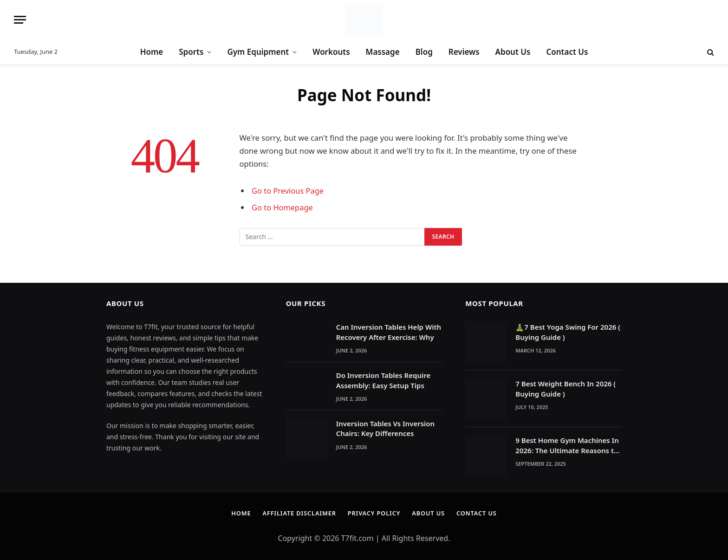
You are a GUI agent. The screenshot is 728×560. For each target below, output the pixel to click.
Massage (383, 52)
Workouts (331, 52)
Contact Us (567, 52)
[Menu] (20, 20)
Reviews (464, 52)
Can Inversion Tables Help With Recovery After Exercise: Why (389, 332)
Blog (424, 52)
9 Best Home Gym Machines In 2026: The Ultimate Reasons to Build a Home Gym (567, 446)
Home (152, 52)
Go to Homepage (283, 207)
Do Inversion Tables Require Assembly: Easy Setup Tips (383, 380)
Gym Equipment (258, 52)
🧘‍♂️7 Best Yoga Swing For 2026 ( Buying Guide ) (568, 332)
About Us (513, 52)
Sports (191, 52)
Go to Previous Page (288, 191)
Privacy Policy (374, 513)
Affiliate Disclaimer (298, 513)
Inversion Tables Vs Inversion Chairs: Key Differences (385, 428)
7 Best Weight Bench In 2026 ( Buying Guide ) (565, 388)
